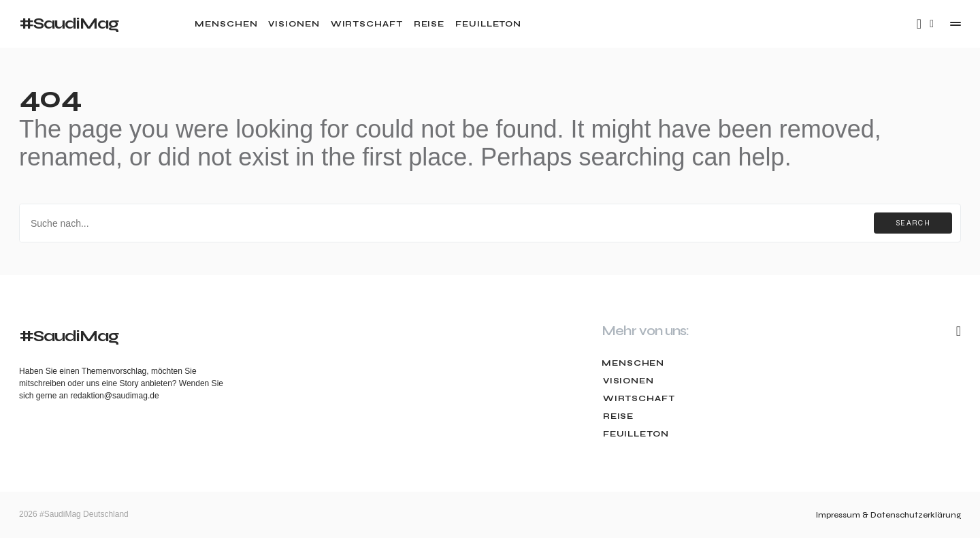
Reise (617, 416)
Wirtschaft (638, 398)
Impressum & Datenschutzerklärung (888, 515)
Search (913, 223)
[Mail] (919, 24)
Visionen (627, 381)
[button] (932, 24)
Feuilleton (635, 434)
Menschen (633, 363)
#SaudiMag (69, 23)
